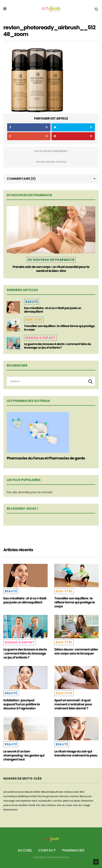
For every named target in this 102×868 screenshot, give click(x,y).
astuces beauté (24, 792)
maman (74, 796)
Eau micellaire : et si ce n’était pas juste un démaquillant (53, 310)
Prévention (87, 801)
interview (64, 796)
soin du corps (64, 805)
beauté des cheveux (62, 792)
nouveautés (45, 801)
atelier (37, 792)
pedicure (68, 801)
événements (11, 810)
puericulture (10, 805)
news (34, 801)
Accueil (25, 850)
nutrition (57, 801)
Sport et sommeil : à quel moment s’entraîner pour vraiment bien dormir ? (73, 704)
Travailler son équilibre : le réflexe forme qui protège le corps (59, 328)
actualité (9, 792)
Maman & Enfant (40, 338)
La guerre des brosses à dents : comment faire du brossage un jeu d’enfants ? (58, 346)
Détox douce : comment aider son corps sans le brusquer (76, 651)
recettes (23, 805)
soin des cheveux (46, 805)
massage (9, 801)
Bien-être (34, 320)
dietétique (24, 796)
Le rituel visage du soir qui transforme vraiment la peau (76, 753)
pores (77, 801)
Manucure (86, 796)
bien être (79, 792)
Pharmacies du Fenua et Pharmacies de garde (46, 458)
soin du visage (82, 805)
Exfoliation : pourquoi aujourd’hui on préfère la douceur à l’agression (22, 704)
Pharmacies (73, 850)
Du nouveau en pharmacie (51, 260)
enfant (34, 796)
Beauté (32, 302)
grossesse (52, 796)
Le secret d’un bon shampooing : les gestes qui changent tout (24, 755)
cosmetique (10, 796)
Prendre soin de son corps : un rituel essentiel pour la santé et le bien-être (51, 269)
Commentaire (21, 179)
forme (42, 796)
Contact (47, 850)
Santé (32, 805)
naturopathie (23, 801)
